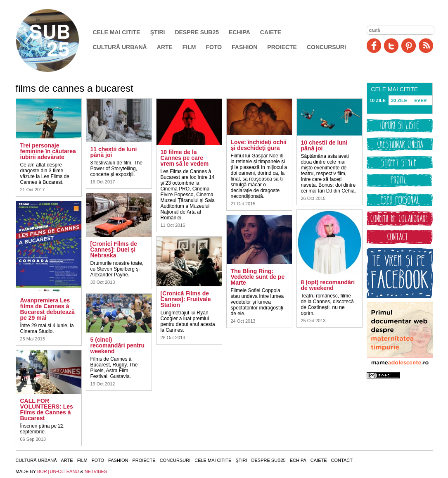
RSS (426, 46)
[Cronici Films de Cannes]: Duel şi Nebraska (114, 250)
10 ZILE (378, 100)
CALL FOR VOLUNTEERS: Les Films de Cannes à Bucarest (47, 409)
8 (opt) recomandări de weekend (328, 285)
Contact (342, 460)
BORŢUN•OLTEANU (58, 471)
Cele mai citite (117, 32)
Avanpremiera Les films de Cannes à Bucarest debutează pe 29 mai (47, 309)
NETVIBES (96, 471)
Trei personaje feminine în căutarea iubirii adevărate (48, 151)
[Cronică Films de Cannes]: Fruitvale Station (186, 299)
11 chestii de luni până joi (114, 152)
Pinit (409, 46)
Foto (214, 47)
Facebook (374, 46)
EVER (421, 100)
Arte (165, 47)
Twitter (391, 46)
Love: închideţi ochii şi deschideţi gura (259, 145)
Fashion (244, 47)
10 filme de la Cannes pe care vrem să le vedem (185, 158)
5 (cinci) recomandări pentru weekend (117, 345)
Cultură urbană (120, 47)
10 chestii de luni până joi (324, 145)
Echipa (239, 32)
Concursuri (326, 47)
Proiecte (282, 47)
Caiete (271, 32)
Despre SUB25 (197, 32)
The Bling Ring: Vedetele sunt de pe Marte (258, 277)
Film (189, 47)
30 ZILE (399, 100)
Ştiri (158, 32)
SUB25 (57, 40)
